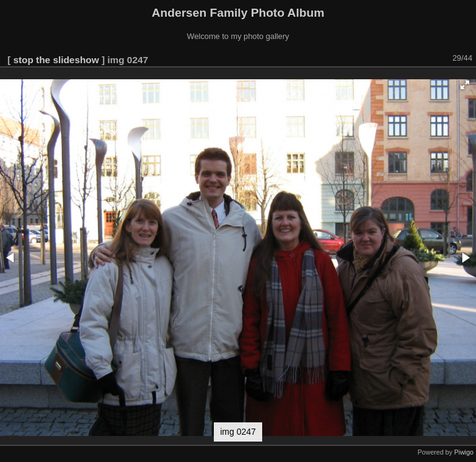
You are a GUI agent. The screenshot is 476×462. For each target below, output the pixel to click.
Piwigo (464, 452)
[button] (465, 85)
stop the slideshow (56, 60)
